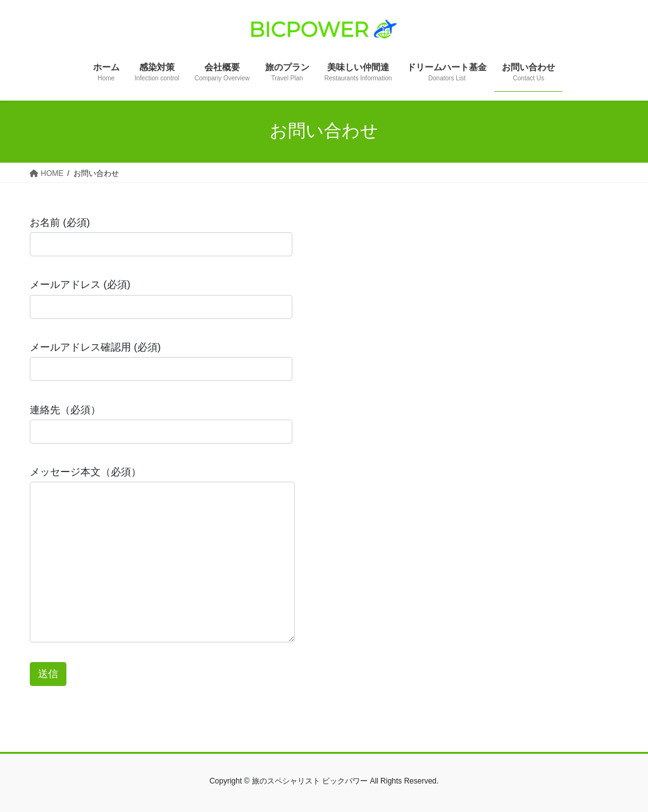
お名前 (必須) (161, 237)
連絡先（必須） (161, 424)
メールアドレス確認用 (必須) (161, 361)
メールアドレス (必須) (161, 299)
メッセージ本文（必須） (162, 554)
